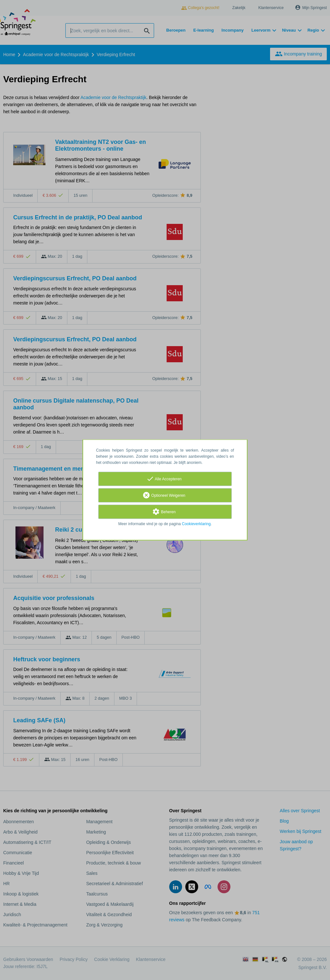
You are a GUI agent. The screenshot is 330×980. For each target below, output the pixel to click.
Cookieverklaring (196, 524)
